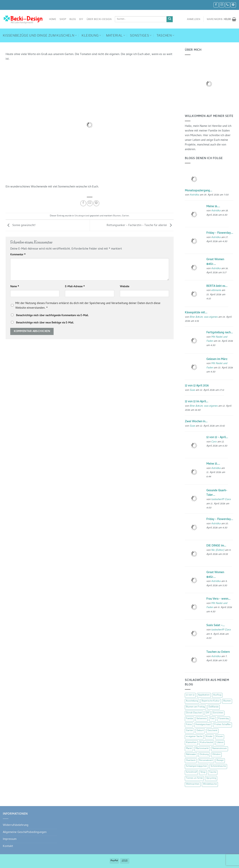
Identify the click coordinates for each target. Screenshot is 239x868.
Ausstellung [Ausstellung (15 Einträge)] (192, 701)
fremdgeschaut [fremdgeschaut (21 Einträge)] (203, 725)
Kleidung (91, 35)
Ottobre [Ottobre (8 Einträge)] (216, 755)
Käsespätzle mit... (196, 313)
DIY (81, 19)
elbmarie (216, 290)
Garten (125, 216)
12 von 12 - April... (217, 438)
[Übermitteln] (170, 19)
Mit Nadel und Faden (217, 339)
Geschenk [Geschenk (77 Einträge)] (212, 731)
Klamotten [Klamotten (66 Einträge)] (191, 743)
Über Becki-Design (99, 19)
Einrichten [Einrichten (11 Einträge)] (218, 713)
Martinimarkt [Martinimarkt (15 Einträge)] (202, 749)
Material (116, 35)
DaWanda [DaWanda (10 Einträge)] (214, 707)
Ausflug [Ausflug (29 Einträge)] (217, 695)
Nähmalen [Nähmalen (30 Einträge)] (191, 755)
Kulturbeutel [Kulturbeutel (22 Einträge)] (207, 743)
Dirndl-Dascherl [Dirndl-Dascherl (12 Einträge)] (194, 713)
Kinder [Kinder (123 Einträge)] (209, 737)
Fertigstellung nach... (220, 333)
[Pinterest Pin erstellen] (96, 203)
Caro (214, 442)
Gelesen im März (217, 359)
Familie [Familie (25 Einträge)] (190, 719)
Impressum (10, 839)
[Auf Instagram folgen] (222, 5)
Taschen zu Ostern (218, 652)
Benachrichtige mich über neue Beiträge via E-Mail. (45, 323)
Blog (73, 19)
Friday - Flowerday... (220, 233)
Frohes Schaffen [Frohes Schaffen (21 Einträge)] (223, 725)
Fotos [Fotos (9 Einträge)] (189, 725)
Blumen (117, 216)
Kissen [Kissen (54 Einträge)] (220, 737)
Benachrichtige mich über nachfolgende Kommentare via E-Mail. (52, 316)
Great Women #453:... (215, 262)
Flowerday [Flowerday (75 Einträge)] (224, 719)
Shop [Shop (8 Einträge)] (203, 772)
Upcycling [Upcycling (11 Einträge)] (211, 778)
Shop (63, 19)
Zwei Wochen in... (196, 422)
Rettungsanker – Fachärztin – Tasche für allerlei (140, 226)
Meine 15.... (213, 464)
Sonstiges (141, 35)
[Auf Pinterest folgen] (233, 5)
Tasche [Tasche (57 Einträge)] (213, 772)
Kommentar (18, 255)
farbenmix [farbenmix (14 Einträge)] (202, 719)
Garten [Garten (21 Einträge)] (190, 731)
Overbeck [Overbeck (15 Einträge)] (191, 761)
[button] (194, 19)
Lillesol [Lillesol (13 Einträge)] (220, 743)
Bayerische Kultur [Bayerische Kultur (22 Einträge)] (211, 701)
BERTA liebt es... (217, 286)
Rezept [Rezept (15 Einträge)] (220, 761)
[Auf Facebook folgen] (216, 5)
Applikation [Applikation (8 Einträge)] (204, 695)
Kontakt (8, 846)
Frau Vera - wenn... (218, 599)
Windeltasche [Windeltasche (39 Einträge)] (210, 784)
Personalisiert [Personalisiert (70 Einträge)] (206, 761)
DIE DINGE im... (216, 546)
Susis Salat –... (215, 626)
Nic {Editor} (218, 550)
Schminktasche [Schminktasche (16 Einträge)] (218, 766)
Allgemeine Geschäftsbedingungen (25, 832)
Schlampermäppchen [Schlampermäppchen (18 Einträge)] (197, 766)
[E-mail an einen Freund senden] (90, 203)
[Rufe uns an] (228, 5)
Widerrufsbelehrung (16, 825)
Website (125, 287)
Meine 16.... (213, 207)
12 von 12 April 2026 (197, 386)
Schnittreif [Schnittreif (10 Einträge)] (191, 772)
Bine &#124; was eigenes (204, 317)
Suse (192, 390)
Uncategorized (82, 216)
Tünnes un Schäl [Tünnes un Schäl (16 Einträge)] (194, 778)
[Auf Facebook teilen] (83, 203)
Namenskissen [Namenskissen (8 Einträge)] (220, 749)
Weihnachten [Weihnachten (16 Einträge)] (193, 784)
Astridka (194, 195)
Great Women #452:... (215, 575)
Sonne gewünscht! (21, 226)
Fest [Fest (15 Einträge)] (212, 719)
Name (15, 287)
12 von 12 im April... (197, 402)
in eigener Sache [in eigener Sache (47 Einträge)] (194, 737)
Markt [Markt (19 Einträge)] (189, 749)
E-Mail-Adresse (75, 287)
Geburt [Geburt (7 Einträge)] (200, 731)
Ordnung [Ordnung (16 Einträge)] (204, 755)
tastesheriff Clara (221, 500)
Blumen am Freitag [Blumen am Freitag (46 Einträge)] (195, 707)
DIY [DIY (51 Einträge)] (208, 713)
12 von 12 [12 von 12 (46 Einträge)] (190, 695)
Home (53, 19)
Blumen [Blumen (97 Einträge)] (227, 701)
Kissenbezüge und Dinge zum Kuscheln (40, 35)
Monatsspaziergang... (198, 191)
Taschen (165, 35)
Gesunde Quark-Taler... (217, 493)
